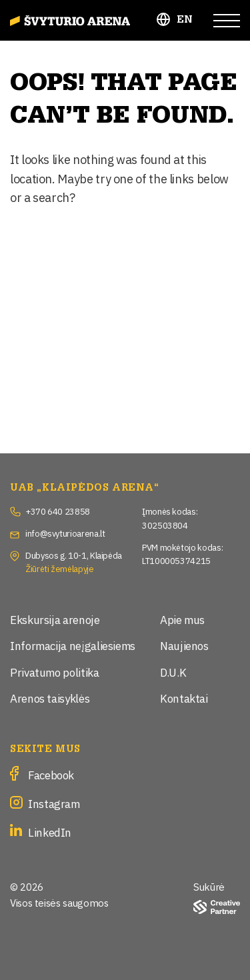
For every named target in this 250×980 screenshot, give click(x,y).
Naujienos (184, 645)
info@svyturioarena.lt (65, 533)
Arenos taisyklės (50, 698)
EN (185, 20)
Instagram (54, 803)
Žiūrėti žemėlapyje (60, 568)
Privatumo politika (55, 672)
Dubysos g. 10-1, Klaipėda (74, 555)
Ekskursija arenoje (55, 619)
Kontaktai (184, 698)
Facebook (51, 774)
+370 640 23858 (58, 511)
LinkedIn (50, 832)
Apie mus (182, 619)
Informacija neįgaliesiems (73, 645)
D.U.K (173, 672)
